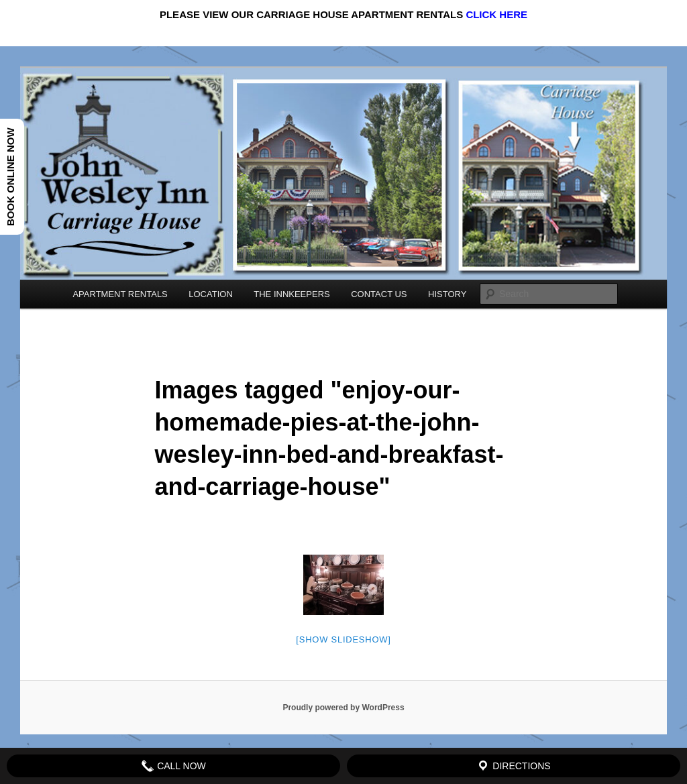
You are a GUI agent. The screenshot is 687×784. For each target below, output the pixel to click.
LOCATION (211, 294)
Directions (513, 766)
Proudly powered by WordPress (343, 708)
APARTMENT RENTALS (120, 294)
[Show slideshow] (343, 639)
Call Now (173, 766)
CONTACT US (379, 294)
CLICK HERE (496, 14)
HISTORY (447, 294)
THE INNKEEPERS (292, 294)
